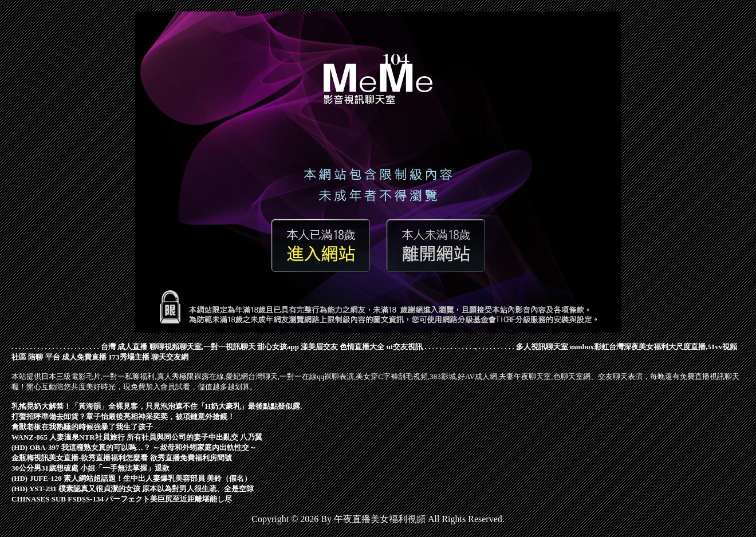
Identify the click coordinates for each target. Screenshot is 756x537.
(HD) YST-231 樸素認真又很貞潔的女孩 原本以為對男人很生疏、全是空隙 (133, 489)
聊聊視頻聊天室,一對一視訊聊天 (202, 347)
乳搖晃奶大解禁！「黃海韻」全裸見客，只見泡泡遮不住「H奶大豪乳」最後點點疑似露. (157, 406)
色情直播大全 (362, 347)
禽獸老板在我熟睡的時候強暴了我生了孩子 (82, 427)
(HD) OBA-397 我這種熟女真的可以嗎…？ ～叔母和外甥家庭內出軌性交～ (134, 447)
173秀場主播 (129, 357)
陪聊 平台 (44, 357)
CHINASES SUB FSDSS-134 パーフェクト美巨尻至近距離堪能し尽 (122, 499)
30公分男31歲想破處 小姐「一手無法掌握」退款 (90, 468)
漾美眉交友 (319, 347)
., (475, 347)
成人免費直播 (84, 357)
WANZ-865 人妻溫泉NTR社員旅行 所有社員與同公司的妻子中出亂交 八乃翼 (137, 437)
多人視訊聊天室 (542, 347)
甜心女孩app (278, 347)
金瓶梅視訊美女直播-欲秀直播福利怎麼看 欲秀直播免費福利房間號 (122, 458)
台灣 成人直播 (124, 347)
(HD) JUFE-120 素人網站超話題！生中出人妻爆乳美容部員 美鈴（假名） (131, 478)
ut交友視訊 (405, 347)
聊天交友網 (170, 357)
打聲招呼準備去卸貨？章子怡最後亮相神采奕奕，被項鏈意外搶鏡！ (123, 416)
